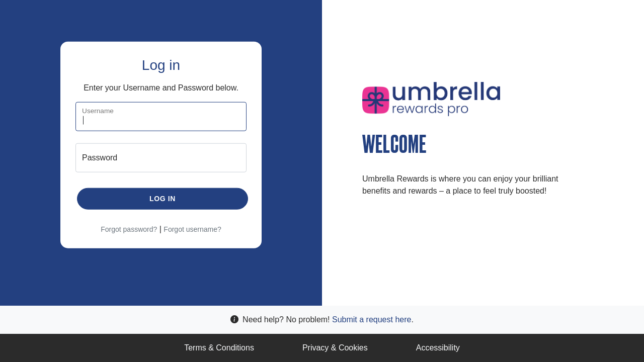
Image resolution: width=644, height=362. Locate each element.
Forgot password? (129, 229)
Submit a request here (372, 320)
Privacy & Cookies (335, 348)
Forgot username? (192, 229)
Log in (163, 198)
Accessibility (438, 348)
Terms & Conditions (219, 348)
